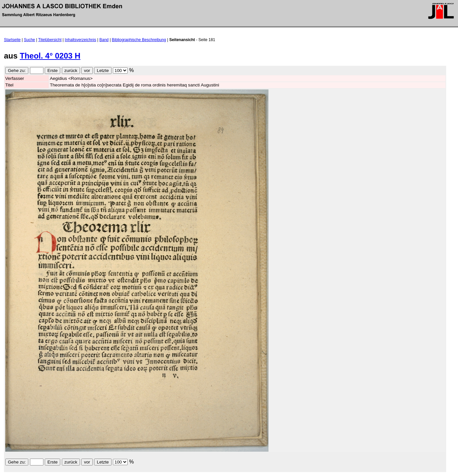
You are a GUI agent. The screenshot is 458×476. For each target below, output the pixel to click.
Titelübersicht (50, 40)
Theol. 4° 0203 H (50, 56)
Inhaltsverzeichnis (80, 40)
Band (104, 40)
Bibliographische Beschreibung (139, 40)
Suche (30, 40)
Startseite (12, 40)
